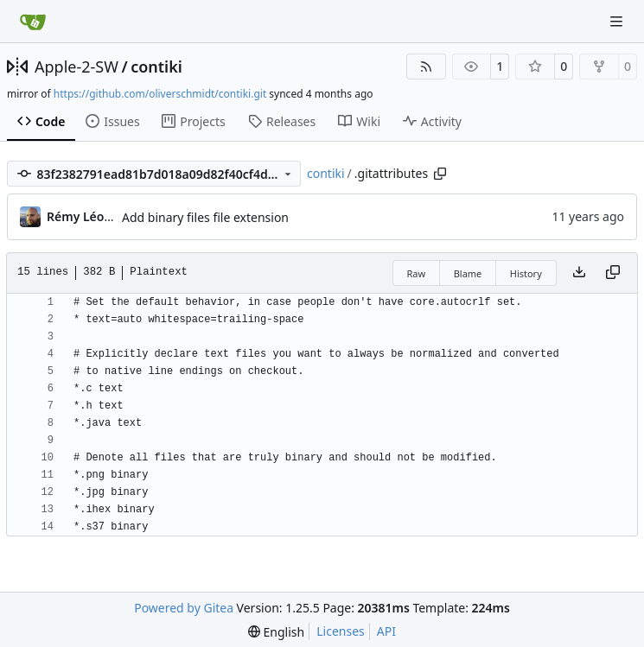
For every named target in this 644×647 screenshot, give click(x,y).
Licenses (341, 631)
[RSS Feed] (426, 67)
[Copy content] (613, 273)
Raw (417, 273)
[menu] (276, 632)
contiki (156, 67)
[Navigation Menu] (618, 21)
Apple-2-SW (77, 67)
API (386, 631)
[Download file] (579, 273)
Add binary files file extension (205, 217)
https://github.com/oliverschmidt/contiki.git (160, 94)
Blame (468, 273)
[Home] (33, 22)
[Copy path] (440, 174)
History (526, 273)
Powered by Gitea (184, 608)
